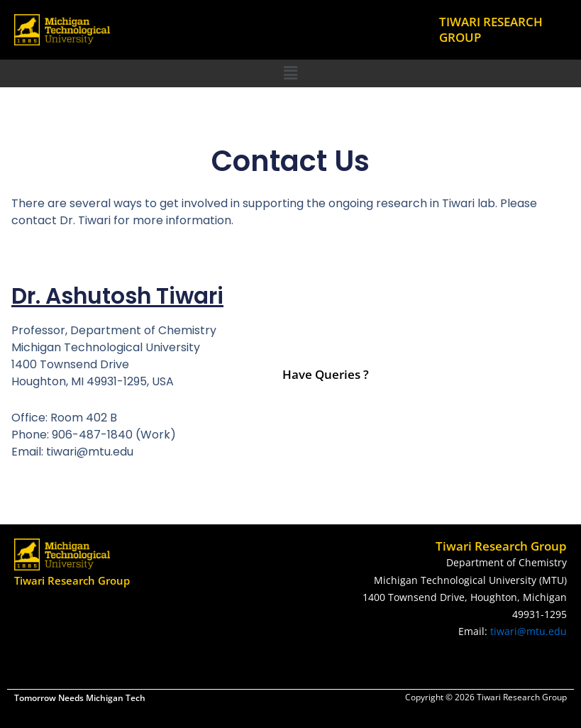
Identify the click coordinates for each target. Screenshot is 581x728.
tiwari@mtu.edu (529, 631)
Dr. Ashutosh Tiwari (123, 296)
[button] (290, 73)
